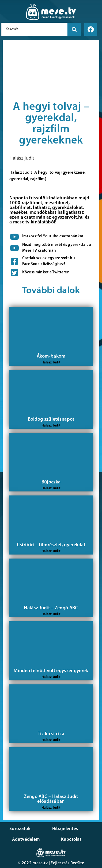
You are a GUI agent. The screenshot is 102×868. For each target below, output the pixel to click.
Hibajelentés (65, 829)
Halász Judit (22, 158)
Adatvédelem (26, 840)
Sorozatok (20, 829)
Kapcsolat (71, 840)
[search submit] (74, 29)
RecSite (77, 863)
